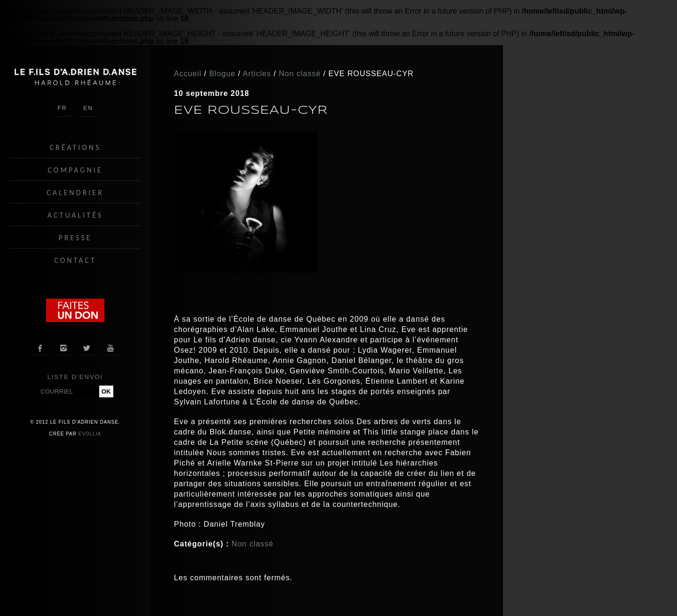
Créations (75, 147)
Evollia (90, 434)
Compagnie (75, 170)
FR (63, 108)
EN (88, 108)
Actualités (75, 215)
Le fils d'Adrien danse (75, 77)
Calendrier (75, 193)
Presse (75, 238)
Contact (75, 260)
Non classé (253, 544)
